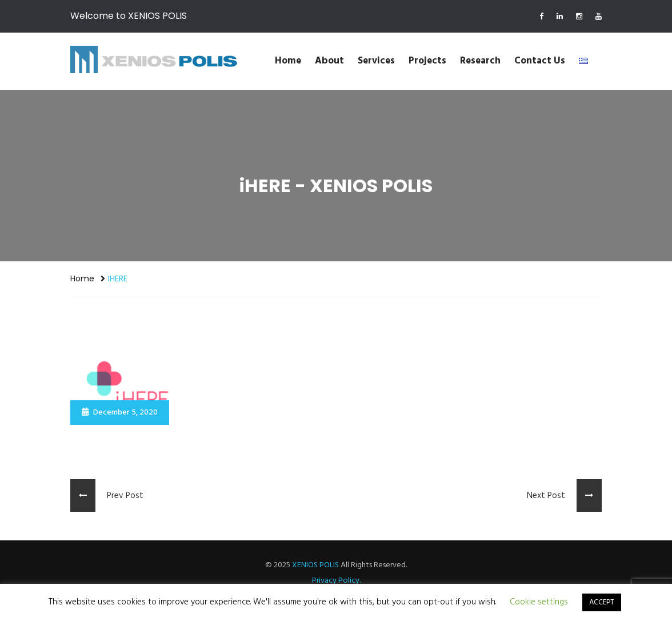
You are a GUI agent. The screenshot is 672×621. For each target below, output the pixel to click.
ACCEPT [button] (602, 602)
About (329, 61)
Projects (427, 61)
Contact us (540, 61)
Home (288, 61)
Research (480, 61)
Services (376, 61)
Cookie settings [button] (539, 602)
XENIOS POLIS (315, 565)
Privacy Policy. (336, 581)
